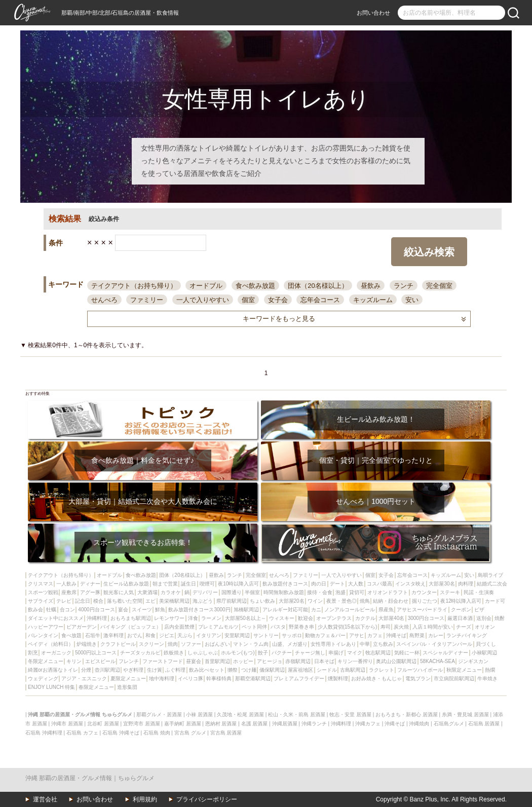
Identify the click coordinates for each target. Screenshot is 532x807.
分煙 (86, 670)
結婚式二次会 (492, 584)
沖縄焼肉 (419, 724)
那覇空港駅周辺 (253, 678)
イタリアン (209, 635)
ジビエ (167, 635)
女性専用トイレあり (333, 644)
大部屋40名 (391, 618)
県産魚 (386, 610)
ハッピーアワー (46, 627)
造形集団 (127, 687)
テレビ (64, 601)
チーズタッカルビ (140, 653)
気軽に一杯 (407, 653)
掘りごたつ (425, 601)
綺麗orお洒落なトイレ (53, 670)
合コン (67, 610)
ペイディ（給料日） (51, 644)
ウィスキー (282, 618)
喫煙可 (207, 584)
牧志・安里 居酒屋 (350, 714)
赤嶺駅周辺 (298, 661)
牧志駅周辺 (378, 653)
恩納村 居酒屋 (221, 724)
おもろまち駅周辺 (131, 618)
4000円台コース (96, 610)
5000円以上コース (96, 653)
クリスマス (41, 584)
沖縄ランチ (314, 724)
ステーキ (450, 592)
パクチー (282, 653)
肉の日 (319, 584)
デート (337, 584)
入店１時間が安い (433, 627)
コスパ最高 (379, 584)
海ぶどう (203, 601)
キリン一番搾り (355, 661)
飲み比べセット (207, 670)
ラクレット (382, 670)
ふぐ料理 (175, 670)
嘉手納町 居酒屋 (183, 724)
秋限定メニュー (464, 670)
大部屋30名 (442, 584)
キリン (74, 661)
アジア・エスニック (84, 678)
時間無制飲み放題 (284, 592)
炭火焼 (401, 627)
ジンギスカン (473, 661)
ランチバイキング (467, 635)
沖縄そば (396, 635)
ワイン (315, 601)
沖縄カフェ (368, 724)
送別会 (484, 618)
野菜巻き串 (301, 627)
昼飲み (371, 286)
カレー (436, 635)
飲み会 (35, 610)
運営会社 (45, 799)
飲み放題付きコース (285, 584)
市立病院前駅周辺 (454, 678)
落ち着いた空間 (125, 601)
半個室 (252, 592)
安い (412, 300)
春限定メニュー (96, 687)
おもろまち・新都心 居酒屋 (407, 714)
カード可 (495, 601)
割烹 (33, 653)
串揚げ (336, 653)
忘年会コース (320, 300)
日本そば (324, 661)
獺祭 (233, 670)
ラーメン (211, 618)
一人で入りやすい (203, 300)
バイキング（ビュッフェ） (131, 627)
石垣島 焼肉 (157, 733)
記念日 (83, 601)
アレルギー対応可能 (285, 610)
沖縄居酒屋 (285, 724)
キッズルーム (373, 300)
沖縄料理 (97, 618)
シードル (327, 670)
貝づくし (486, 644)
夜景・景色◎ (341, 601)
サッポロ (292, 635)
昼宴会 (194, 661)
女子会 (278, 300)
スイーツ (142, 610)
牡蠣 (51, 610)
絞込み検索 (429, 252)
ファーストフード (163, 661)
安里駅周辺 (237, 635)
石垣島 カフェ (82, 733)
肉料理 (466, 584)
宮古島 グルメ (190, 733)
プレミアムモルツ (218, 627)
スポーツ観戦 (43, 592)
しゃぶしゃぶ (203, 653)
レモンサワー (169, 618)
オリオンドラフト (388, 592)
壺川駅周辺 (107, 670)
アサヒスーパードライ (422, 610)
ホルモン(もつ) (238, 653)
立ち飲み (383, 644)
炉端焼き (87, 644)
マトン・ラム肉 (251, 644)
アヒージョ (270, 661)
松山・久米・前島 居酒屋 (297, 714)
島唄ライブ (490, 575)
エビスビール (100, 661)
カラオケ (171, 592)
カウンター (424, 592)
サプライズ (41, 601)
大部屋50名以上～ (245, 618)
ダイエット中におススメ (56, 618)
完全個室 (439, 286)
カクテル (365, 618)
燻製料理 (338, 678)
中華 (365, 644)
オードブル (206, 286)
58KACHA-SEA (438, 661)
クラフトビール (118, 644)
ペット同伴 (254, 627)
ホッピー (243, 661)
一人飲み (66, 584)
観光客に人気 (119, 592)
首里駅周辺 (217, 661)
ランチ (404, 286)
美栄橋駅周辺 (174, 601)
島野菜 (417, 635)
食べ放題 (71, 635)
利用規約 (145, 799)
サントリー (266, 635)
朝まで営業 (165, 584)
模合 (98, 601)
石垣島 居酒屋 (484, 724)
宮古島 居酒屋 (226, 733)
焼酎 (500, 618)
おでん (135, 635)
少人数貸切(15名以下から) (348, 627)
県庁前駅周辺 (232, 601)
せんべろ (104, 300)
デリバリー (205, 592)
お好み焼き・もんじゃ (376, 678)
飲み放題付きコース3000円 (199, 610)
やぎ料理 (133, 670)
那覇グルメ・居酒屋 (159, 714)
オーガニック (56, 653)
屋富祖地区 (300, 670)
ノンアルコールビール (350, 610)
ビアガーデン (82, 627)
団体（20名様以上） (318, 286)
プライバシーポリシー (207, 799)
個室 (248, 300)
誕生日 (188, 584)
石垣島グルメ (449, 724)
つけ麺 (249, 670)
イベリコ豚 (191, 678)
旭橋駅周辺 (246, 610)
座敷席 (69, 592)
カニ (316, 610)
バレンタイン (43, 635)
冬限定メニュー (46, 661)
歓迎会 (306, 618)
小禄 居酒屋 (199, 714)
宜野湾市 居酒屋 (142, 724)
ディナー (90, 584)
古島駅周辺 (353, 670)
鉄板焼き (174, 653)
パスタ (278, 627)
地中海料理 (162, 678)
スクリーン (151, 644)
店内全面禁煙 (179, 627)
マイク (355, 653)
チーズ (464, 627)
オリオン (485, 627)
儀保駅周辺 (272, 670)
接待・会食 (320, 592)
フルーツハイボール (420, 670)
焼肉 (173, 644)
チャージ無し (310, 653)
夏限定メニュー (128, 678)
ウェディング (43, 678)
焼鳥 (365, 601)
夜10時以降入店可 (238, 584)
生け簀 (155, 670)
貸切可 (357, 592)
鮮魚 (160, 610)
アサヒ (357, 635)
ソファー (191, 644)
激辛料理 (113, 635)
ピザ (479, 610)
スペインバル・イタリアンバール (434, 644)
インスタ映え (410, 584)
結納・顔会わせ (391, 601)
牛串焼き (487, 678)
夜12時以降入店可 (461, 601)
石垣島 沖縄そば (121, 733)
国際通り (232, 592)
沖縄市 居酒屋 (67, 724)
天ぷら (185, 635)
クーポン (461, 610)
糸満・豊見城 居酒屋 (465, 714)
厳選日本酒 (460, 618)
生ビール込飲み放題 (126, 584)
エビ (150, 601)
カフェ (375, 635)
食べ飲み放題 (255, 286)
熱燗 (490, 670)
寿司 (386, 627)
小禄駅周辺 (484, 653)
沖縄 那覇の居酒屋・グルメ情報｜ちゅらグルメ (90, 778)
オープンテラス (334, 618)
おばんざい (217, 644)
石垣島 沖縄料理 (44, 733)
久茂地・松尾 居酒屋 (240, 714)
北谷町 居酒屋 (103, 724)
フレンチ (129, 661)
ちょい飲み (262, 601)
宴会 (123, 610)
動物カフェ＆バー (325, 635)
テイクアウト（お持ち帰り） (134, 286)
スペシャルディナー (445, 653)
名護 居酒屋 (255, 724)
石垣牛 (93, 635)
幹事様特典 (219, 678)
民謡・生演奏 (479, 592)
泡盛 (340, 592)
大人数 (356, 584)
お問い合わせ (373, 13)
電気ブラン (418, 678)
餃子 (263, 653)
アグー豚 (90, 592)
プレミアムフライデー (299, 678)
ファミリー (147, 300)
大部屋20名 (292, 601)
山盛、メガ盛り (290, 644)
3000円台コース (426, 618)
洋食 (193, 618)
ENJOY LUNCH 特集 (51, 687)
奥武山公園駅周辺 (396, 661)
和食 (150, 635)
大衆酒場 (147, 592)
